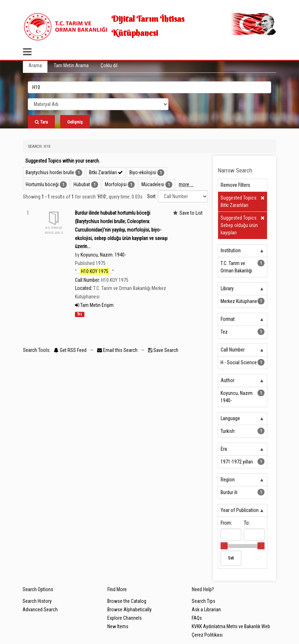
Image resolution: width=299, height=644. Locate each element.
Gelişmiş (75, 122)
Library (227, 289)
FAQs (197, 618)
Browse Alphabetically (129, 610)
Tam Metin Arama (71, 65)
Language (230, 418)
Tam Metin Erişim (94, 305)
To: (247, 523)
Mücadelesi (153, 184)
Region (228, 480)
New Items (118, 626)
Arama (35, 65)
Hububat (82, 184)
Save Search (163, 350)
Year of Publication (240, 510)
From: (226, 523)
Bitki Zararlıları (106, 172)
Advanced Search (40, 610)
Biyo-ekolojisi (143, 172)
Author (227, 380)
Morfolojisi (116, 184)
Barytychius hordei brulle (50, 172)
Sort (151, 196)
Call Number (233, 350)
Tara (41, 122)
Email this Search (118, 350)
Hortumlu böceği (42, 184)
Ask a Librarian (206, 610)
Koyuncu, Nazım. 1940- (103, 255)
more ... (186, 184)
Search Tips (203, 601)
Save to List (191, 213)
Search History (37, 601)
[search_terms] (149, 87)
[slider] (224, 546)
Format (228, 319)
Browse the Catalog (127, 601)
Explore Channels (125, 618)
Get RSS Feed (70, 350)
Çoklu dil (109, 65)
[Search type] (98, 104)
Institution (231, 251)
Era (224, 449)
